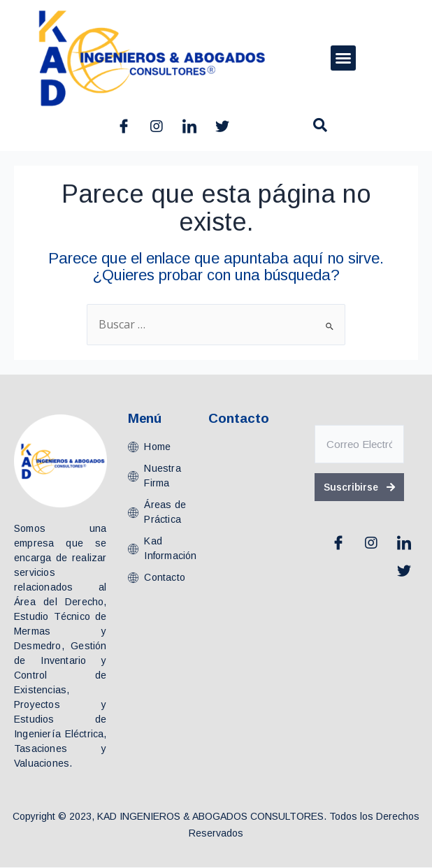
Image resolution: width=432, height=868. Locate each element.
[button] (343, 58)
